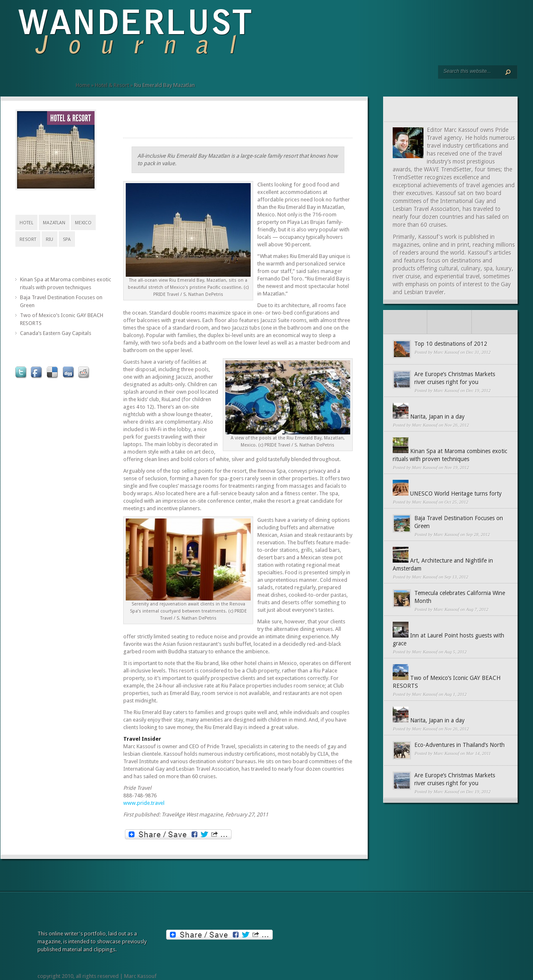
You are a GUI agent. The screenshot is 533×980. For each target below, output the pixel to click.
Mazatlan (54, 223)
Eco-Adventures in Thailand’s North (460, 745)
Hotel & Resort (112, 85)
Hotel (26, 223)
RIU (50, 239)
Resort (28, 239)
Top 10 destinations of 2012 (451, 344)
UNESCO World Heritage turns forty (456, 494)
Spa (67, 239)
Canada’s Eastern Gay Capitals (56, 333)
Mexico (83, 223)
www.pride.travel (144, 803)
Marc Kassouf (446, 352)
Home (83, 85)
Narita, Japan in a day (437, 417)
